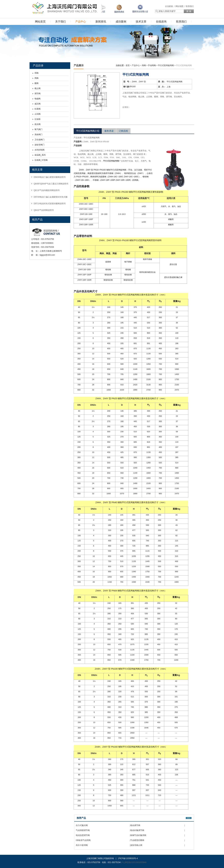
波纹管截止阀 (136, 845)
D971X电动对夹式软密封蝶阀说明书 (50, 204)
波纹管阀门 (39, 145)
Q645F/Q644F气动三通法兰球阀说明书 (51, 184)
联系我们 (190, 6)
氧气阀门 (38, 129)
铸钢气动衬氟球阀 (138, 835)
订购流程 (123, 131)
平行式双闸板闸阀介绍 (88, 131)
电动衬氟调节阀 (137, 830)
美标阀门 (38, 135)
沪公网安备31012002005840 (134, 862)
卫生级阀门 (39, 140)
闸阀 (37, 78)
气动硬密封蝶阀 (137, 840)
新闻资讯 (101, 22)
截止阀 (37, 88)
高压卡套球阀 (82, 845)
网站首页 (40, 22)
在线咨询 (161, 22)
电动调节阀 (135, 825)
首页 (128, 65)
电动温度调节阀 (83, 835)
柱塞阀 (37, 109)
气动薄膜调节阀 (83, 830)
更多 (189, 818)
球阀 (37, 73)
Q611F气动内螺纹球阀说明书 (47, 190)
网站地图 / (180, 6)
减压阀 (37, 104)
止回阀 (37, 114)
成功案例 (121, 22)
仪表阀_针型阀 (41, 160)
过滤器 (37, 119)
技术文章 (141, 22)
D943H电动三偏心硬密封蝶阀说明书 (50, 177)
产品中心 (81, 22)
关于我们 (60, 22)
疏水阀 (37, 124)
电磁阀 (37, 99)
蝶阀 (37, 83)
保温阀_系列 (40, 155)
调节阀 (37, 94)
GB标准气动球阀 (83, 840)
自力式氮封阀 (82, 825)
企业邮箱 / (170, 6)
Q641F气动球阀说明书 (44, 210)
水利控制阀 (39, 150)
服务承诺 (109, 131)
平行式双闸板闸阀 (166, 65)
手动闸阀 (152, 65)
